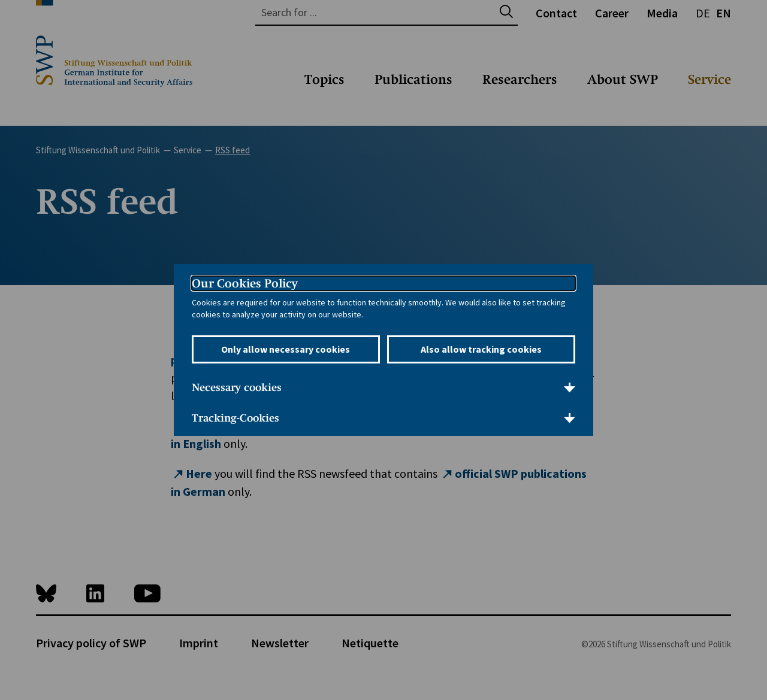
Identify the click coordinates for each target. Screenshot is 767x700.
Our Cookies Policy (245, 283)
